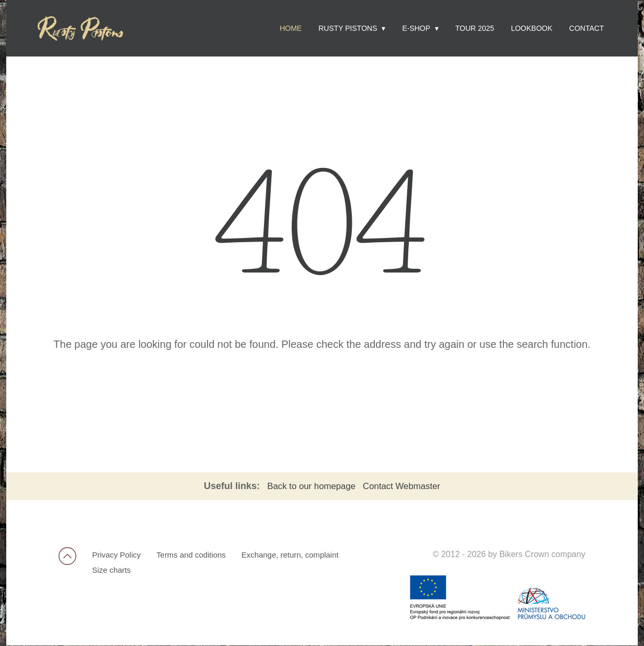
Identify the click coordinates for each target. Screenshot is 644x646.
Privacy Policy (119, 555)
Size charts (114, 572)
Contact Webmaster (405, 486)
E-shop (416, 28)
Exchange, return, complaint (303, 555)
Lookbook (531, 28)
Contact (587, 28)
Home (291, 28)
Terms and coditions (198, 555)
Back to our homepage (310, 486)
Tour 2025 (475, 28)
